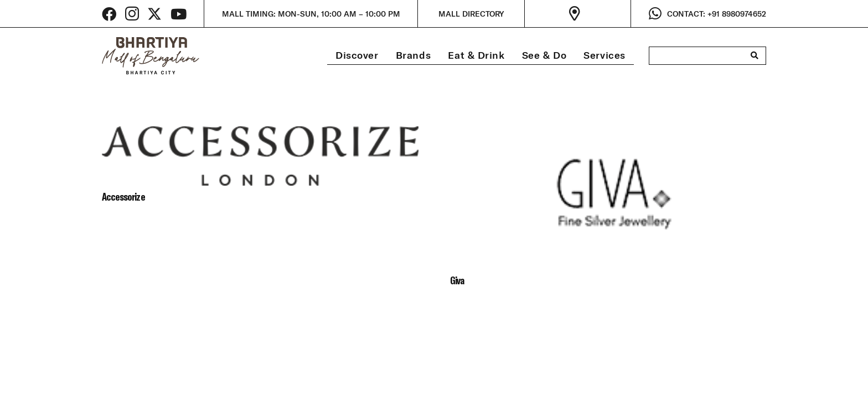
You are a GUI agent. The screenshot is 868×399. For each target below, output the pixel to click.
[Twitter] (154, 14)
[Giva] (608, 135)
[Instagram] (132, 14)
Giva (457, 280)
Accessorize (123, 196)
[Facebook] (109, 14)
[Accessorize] (260, 135)
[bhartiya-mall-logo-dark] (151, 56)
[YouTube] (179, 14)
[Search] (755, 55)
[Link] (577, 14)
